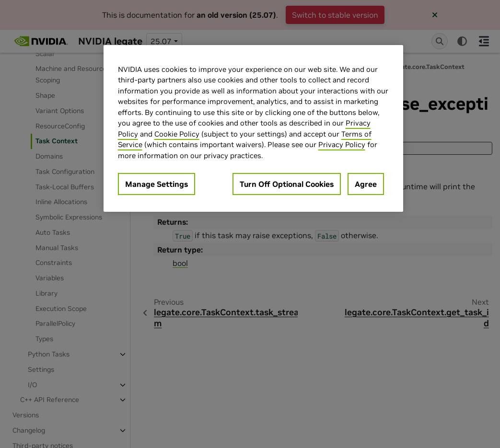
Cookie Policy (177, 134)
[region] (254, 129)
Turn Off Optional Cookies (287, 184)
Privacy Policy (342, 144)
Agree (366, 184)
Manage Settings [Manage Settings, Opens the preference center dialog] (157, 184)
